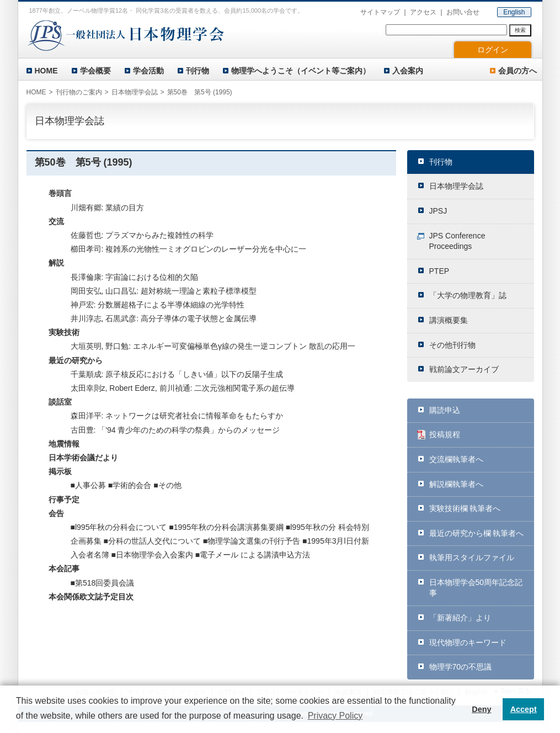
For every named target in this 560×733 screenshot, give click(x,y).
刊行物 (198, 71)
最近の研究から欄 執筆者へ (477, 533)
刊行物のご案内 (79, 92)
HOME (46, 71)
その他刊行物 (452, 345)
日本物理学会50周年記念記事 (476, 588)
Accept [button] (524, 709)
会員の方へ (518, 71)
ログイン (493, 50)
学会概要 (95, 71)
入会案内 (408, 71)
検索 (520, 30)
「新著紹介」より (460, 618)
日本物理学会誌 (456, 186)
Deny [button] (481, 709)
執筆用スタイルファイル (472, 557)
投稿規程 (445, 434)
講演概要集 (449, 320)
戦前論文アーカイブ (464, 369)
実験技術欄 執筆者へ (465, 508)
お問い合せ (463, 12)
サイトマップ (380, 12)
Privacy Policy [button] (335, 716)
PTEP (439, 271)
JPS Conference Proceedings (457, 241)
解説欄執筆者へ (456, 484)
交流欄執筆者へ (456, 459)
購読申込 (445, 410)
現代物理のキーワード (468, 642)
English (514, 12)
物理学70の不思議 (461, 667)
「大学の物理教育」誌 (468, 295)
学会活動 (148, 71)
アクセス (423, 12)
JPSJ (438, 211)
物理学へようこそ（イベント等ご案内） (301, 71)
